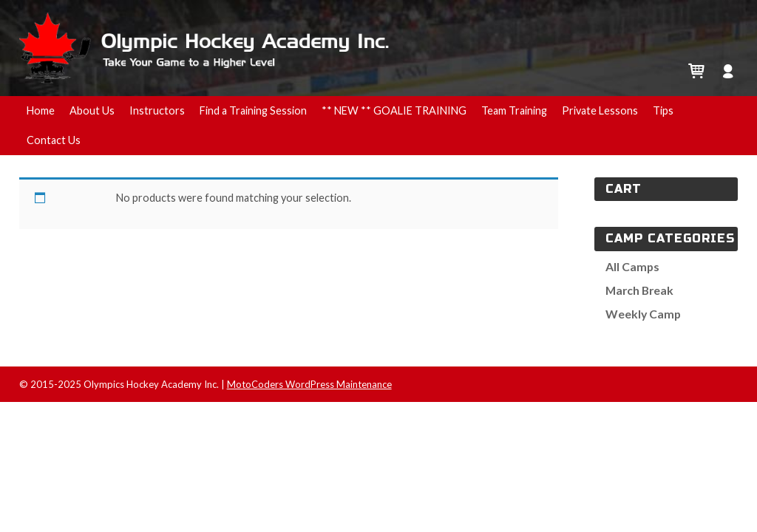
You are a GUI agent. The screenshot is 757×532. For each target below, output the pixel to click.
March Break (639, 290)
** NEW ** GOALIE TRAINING (394, 110)
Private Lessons (600, 110)
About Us (92, 110)
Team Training (514, 110)
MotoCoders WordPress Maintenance (309, 384)
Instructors (157, 110)
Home (41, 110)
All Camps (632, 266)
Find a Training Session (253, 110)
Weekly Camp (643, 314)
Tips (663, 110)
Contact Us (54, 140)
